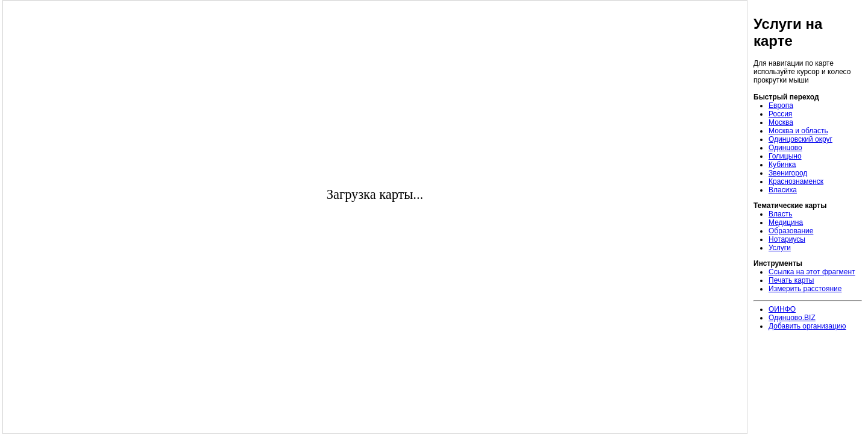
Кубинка (782, 165)
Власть (780, 214)
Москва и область (798, 131)
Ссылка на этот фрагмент (812, 272)
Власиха (783, 190)
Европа (781, 105)
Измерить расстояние (805, 289)
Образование (791, 231)
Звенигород (788, 173)
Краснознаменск (796, 181)
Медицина (786, 222)
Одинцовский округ (800, 139)
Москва (781, 122)
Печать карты (791, 280)
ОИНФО (782, 309)
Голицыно (785, 156)
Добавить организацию (807, 326)
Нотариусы (787, 239)
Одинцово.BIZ (792, 318)
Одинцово (785, 148)
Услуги (780, 248)
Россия (780, 114)
